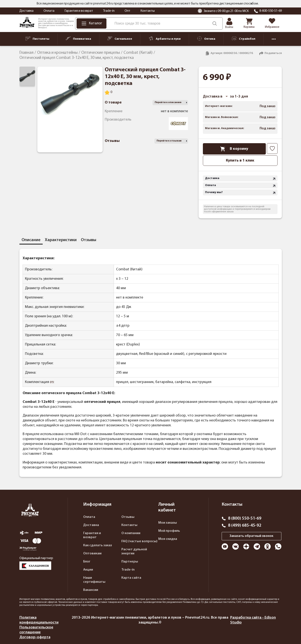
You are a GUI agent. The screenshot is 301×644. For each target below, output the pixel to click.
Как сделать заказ (98, 545)
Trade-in (109, 11)
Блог (87, 562)
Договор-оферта (35, 637)
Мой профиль (169, 531)
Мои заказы (168, 523)
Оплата (49, 11)
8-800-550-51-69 (271, 11)
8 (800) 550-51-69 (245, 519)
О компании (131, 533)
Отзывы (128, 517)
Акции (88, 570)
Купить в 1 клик (240, 161)
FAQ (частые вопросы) (139, 541)
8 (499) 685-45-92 (245, 526)
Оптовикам (92, 554)
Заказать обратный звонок (251, 536)
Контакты (148, 11)
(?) (52, 382)
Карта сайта (131, 578)
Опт (127, 11)
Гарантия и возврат (79, 11)
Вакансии (91, 590)
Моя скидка (168, 539)
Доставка (26, 11)
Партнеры (130, 562)
